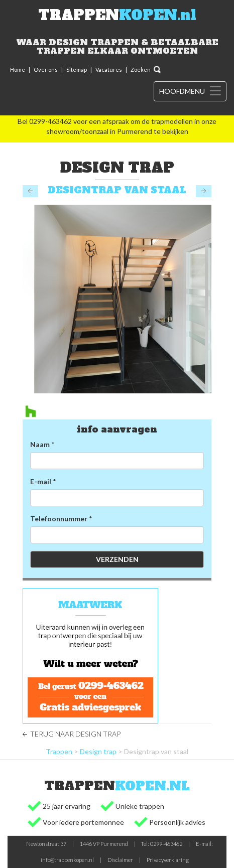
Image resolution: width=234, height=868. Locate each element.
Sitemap (77, 69)
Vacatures (109, 69)
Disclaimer (120, 860)
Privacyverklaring (168, 860)
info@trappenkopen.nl (67, 860)
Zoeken (141, 69)
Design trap (98, 751)
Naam (40, 444)
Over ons (46, 69)
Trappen (59, 751)
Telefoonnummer (59, 519)
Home (18, 69)
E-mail (41, 481)
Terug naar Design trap (75, 734)
